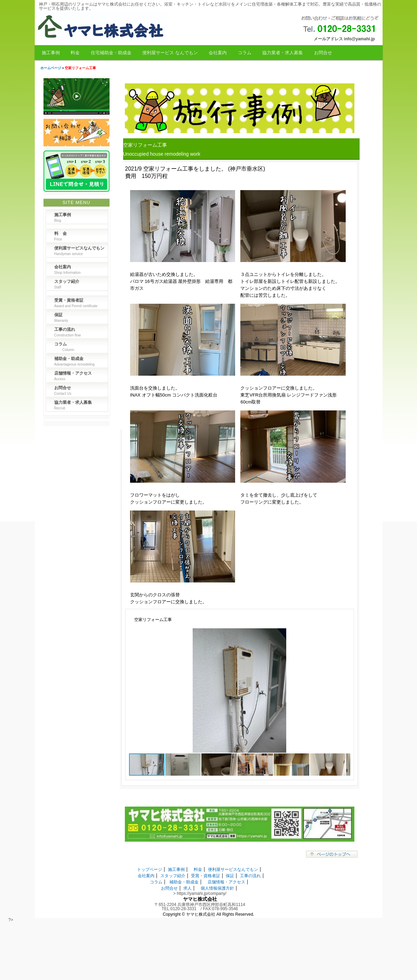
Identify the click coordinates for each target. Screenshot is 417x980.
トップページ (150, 869)
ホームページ (51, 68)
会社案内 (218, 53)
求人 (187, 888)
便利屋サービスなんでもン (233, 869)
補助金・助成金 (184, 882)
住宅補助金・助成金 (111, 53)
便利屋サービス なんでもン (170, 53)
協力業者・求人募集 (283, 53)
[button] (344, 635)
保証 (230, 876)
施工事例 (51, 53)
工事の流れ (250, 876)
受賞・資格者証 (206, 876)
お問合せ (323, 53)
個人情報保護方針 (217, 888)
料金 (75, 53)
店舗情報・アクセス (226, 882)
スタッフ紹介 (173, 876)
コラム (245, 53)
